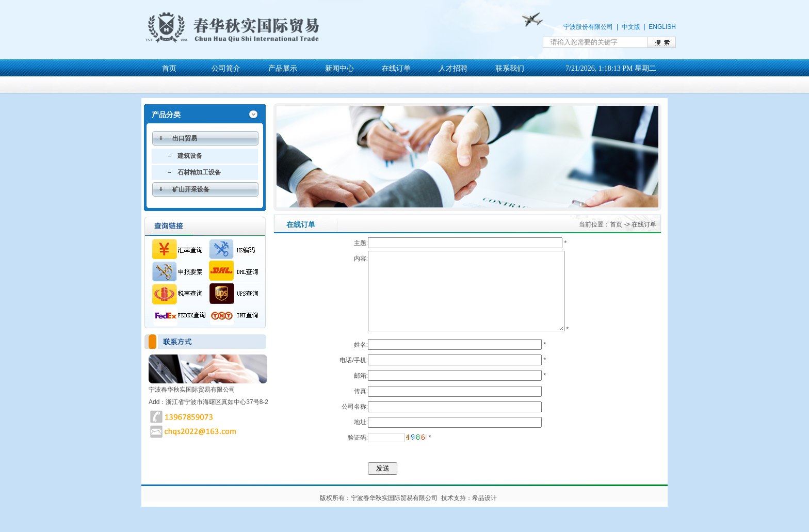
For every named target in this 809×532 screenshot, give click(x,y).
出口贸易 (185, 138)
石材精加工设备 (199, 172)
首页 (169, 68)
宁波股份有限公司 (588, 27)
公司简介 (226, 68)
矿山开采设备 (191, 189)
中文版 (631, 27)
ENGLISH (662, 27)
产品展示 (283, 68)
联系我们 (510, 68)
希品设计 (484, 513)
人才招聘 (453, 68)
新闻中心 (339, 68)
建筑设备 (190, 156)
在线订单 (396, 68)
